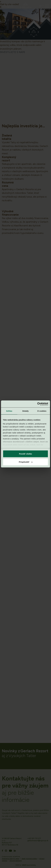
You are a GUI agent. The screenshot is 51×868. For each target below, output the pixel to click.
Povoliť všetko (25, 454)
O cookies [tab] (42, 411)
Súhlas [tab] (9, 411)
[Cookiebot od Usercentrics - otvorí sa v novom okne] (37, 404)
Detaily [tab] (25, 411)
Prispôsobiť (26, 462)
